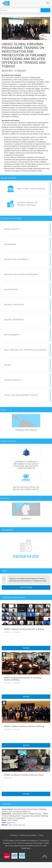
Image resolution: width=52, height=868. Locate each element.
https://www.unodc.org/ (17, 825)
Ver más (26, 648)
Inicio (41, 835)
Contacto (14, 835)
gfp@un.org (11, 823)
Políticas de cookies (28, 835)
